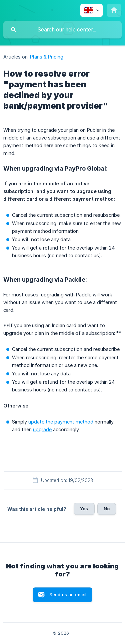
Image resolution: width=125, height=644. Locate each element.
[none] (91, 10)
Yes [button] (84, 509)
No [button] (107, 509)
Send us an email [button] (68, 594)
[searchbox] (62, 30)
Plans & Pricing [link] (47, 57)
